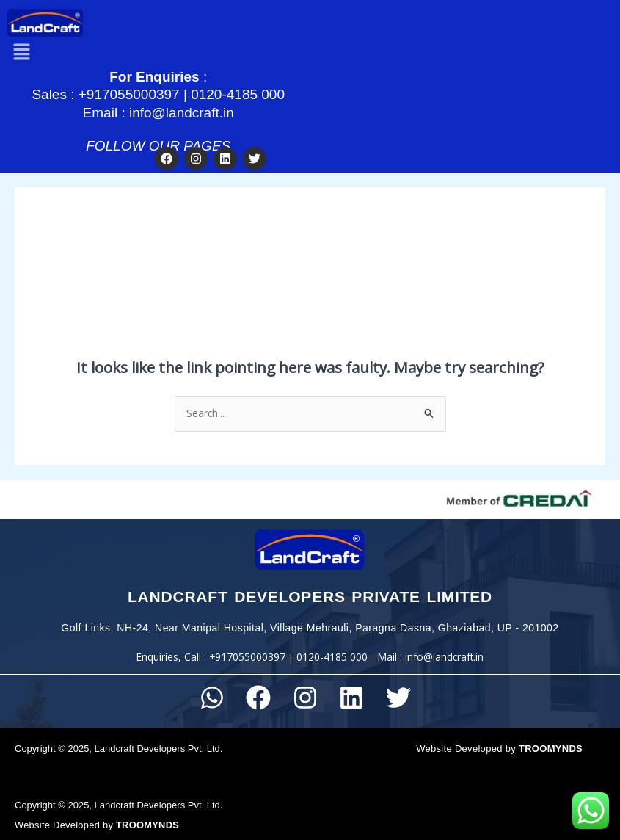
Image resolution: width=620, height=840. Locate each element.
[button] (22, 48)
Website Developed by (499, 743)
